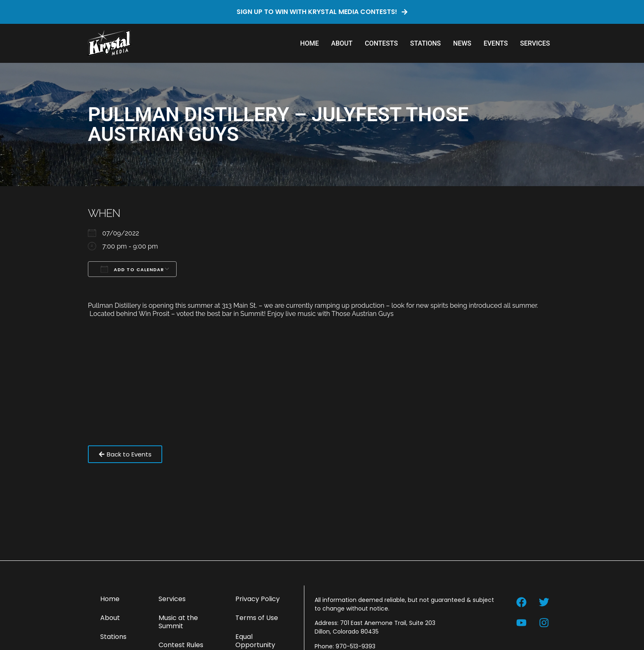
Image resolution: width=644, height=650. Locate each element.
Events (496, 43)
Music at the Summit (178, 622)
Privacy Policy (258, 599)
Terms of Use (257, 618)
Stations (426, 43)
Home (309, 43)
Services (535, 43)
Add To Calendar (132, 269)
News (462, 43)
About (342, 43)
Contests (381, 43)
